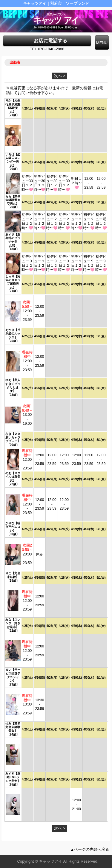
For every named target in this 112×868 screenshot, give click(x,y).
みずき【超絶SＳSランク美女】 (13, 777)
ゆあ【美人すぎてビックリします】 (13, 385)
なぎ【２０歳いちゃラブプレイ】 (13, 438)
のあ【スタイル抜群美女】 (13, 477)
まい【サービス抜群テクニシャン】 (13, 675)
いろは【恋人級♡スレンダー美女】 (13, 160)
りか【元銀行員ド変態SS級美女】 (13, 106)
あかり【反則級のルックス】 (13, 334)
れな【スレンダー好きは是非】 (13, 623)
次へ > (60, 76)
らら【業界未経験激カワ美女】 (13, 200)
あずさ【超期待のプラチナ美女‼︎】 (13, 240)
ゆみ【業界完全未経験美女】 (13, 727)
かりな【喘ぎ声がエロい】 (13, 527)
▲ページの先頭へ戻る (90, 849)
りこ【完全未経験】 (13, 575)
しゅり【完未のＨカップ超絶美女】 (13, 282)
